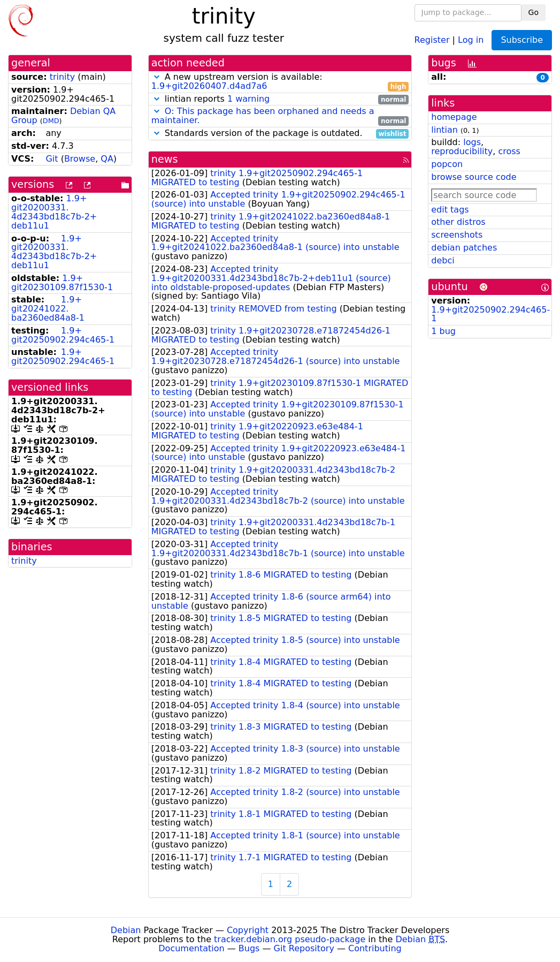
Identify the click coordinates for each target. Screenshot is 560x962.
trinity (63, 77)
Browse (80, 159)
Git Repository (304, 948)
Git (52, 159)
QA (107, 159)
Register (432, 39)
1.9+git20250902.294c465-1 (63, 335)
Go (534, 12)
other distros (458, 222)
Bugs (249, 948)
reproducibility (462, 151)
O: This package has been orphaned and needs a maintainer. (263, 116)
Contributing (375, 948)
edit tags (450, 210)
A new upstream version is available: (280, 82)
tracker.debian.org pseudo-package (290, 939)
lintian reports (280, 99)
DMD (51, 121)
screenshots (457, 235)
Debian (126, 930)
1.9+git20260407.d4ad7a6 (209, 86)
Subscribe (522, 40)
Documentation (191, 948)
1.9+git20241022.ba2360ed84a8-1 (48, 309)
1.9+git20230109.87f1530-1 (62, 283)
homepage (454, 117)
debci (443, 260)
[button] (157, 77)
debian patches (464, 248)
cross (509, 151)
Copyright (248, 930)
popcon (447, 164)
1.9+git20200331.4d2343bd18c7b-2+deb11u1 (54, 212)
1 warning (248, 99)
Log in (471, 39)
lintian (444, 130)
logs (472, 142)
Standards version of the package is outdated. (280, 134)
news (165, 159)
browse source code (474, 177)
